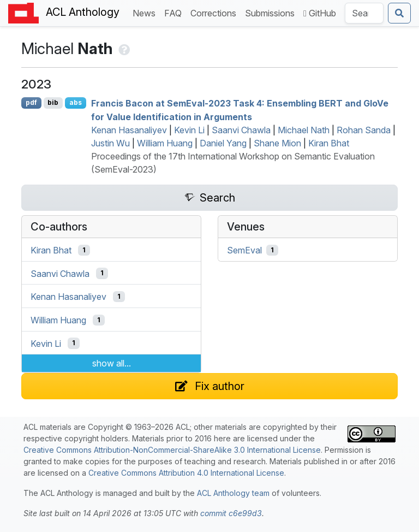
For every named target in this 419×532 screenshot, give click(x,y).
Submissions (272, 12)
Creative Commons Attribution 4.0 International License (186, 473)
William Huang (165, 143)
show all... (112, 363)
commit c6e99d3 (231, 513)
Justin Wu (110, 143)
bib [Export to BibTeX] (53, 102)
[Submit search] (399, 13)
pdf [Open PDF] (31, 102)
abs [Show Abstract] (76, 102)
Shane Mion (277, 143)
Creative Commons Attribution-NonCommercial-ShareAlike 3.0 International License (172, 450)
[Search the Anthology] (364, 13)
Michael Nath (304, 130)
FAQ (175, 12)
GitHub (320, 13)
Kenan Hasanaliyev (129, 130)
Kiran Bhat (329, 143)
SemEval (244, 250)
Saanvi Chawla (241, 130)
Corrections (216, 12)
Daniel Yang (223, 143)
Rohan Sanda (364, 130)
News (146, 12)
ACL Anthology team (233, 493)
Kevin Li (189, 130)
